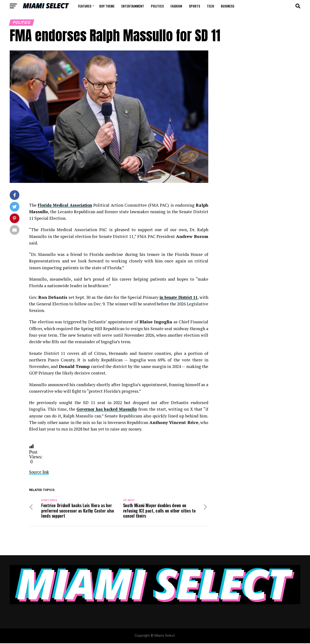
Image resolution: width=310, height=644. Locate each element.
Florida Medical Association (70, 205)
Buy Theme (107, 6)
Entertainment (133, 6)
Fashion (176, 6)
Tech (210, 6)
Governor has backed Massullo (107, 409)
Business (228, 6)
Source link (40, 472)
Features (85, 6)
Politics (157, 6)
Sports (194, 6)
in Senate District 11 (185, 297)
